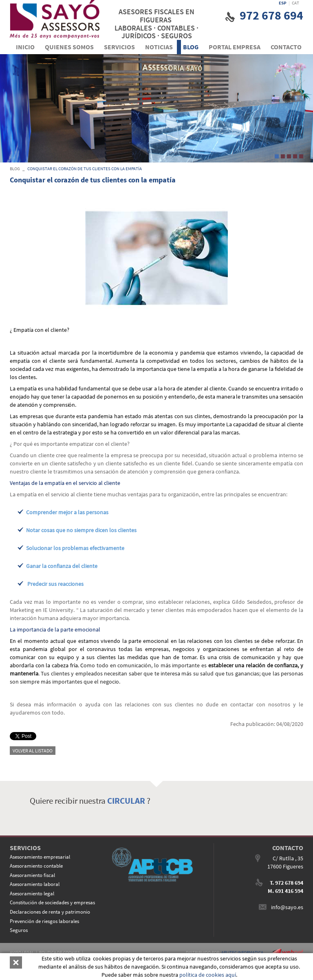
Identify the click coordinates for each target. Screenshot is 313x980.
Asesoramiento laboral (35, 884)
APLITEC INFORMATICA (242, 952)
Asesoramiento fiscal (32, 875)
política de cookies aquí (208, 975)
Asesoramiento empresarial (40, 857)
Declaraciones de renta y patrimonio (50, 912)
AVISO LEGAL (22, 952)
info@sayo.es (287, 907)
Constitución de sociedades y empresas (52, 902)
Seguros (19, 930)
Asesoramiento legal (32, 893)
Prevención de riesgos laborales (44, 921)
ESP (283, 3)
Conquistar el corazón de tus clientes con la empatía (85, 169)
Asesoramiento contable (36, 866)
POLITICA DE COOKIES (60, 952)
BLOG (15, 169)
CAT (295, 3)
